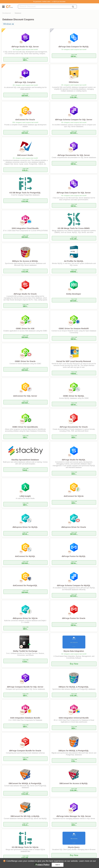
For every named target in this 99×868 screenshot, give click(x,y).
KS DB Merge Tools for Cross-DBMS (74, 228)
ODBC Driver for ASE (25, 329)
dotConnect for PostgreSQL (25, 585)
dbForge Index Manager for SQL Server (74, 816)
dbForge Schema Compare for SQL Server (74, 120)
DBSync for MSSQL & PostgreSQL (74, 751)
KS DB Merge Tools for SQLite (25, 847)
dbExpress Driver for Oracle (74, 527)
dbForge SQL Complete (25, 82)
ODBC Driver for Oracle (25, 361)
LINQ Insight (25, 496)
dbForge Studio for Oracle (25, 294)
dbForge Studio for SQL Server (25, 47)
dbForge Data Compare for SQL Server (74, 193)
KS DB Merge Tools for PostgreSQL (25, 193)
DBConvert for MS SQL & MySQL (25, 816)
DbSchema (74, 82)
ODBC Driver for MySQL (74, 396)
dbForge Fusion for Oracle (74, 618)
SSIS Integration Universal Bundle (74, 718)
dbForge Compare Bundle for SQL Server (25, 687)
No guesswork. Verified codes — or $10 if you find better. (49, 2)
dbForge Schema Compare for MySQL (74, 585)
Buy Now (74, 664)
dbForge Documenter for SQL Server (74, 155)
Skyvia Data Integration (74, 651)
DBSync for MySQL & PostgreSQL (74, 687)
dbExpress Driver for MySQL (25, 527)
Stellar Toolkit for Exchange (25, 651)
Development (7, 13)
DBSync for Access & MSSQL (25, 261)
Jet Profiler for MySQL (74, 261)
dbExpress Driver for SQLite (25, 618)
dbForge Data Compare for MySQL (74, 47)
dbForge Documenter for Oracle (74, 427)
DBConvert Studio (25, 155)
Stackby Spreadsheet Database (25, 460)
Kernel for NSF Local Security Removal (74, 361)
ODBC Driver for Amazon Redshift (74, 329)
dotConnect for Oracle (25, 120)
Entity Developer (74, 294)
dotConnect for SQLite (74, 496)
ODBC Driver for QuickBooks (25, 427)
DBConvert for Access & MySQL (74, 783)
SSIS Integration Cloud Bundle (25, 228)
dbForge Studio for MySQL (74, 460)
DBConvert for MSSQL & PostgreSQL (25, 783)
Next (45, 864)
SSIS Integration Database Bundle (25, 718)
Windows (7, 24)
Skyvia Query (74, 847)
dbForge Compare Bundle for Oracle (25, 751)
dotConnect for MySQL (25, 556)
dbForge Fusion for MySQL (74, 556)
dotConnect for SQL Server (25, 396)
